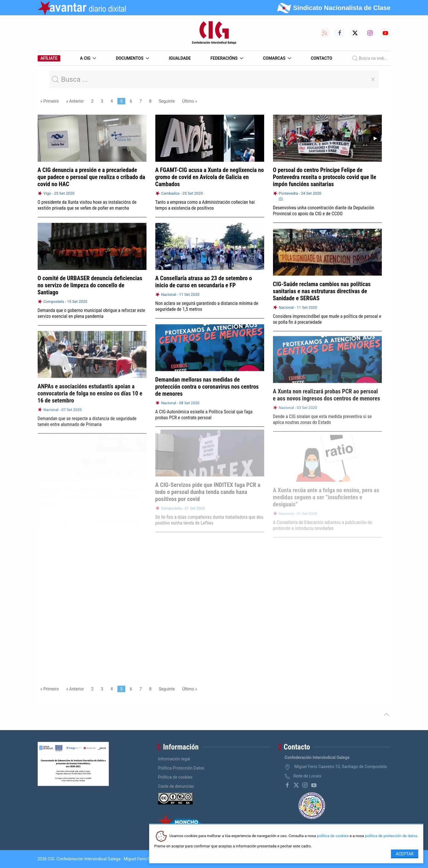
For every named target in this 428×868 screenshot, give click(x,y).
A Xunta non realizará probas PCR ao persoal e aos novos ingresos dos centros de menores (327, 391)
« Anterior (75, 101)
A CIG (88, 58)
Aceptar (405, 854)
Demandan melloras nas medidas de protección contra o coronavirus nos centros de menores (207, 385)
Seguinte (167, 101)
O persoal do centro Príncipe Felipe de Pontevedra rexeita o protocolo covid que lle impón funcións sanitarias (325, 177)
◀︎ (282, 138)
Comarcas (277, 58)
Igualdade (180, 58)
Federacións (227, 58)
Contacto (322, 58)
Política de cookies (175, 777)
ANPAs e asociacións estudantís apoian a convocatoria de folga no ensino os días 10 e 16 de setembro (90, 391)
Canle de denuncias (176, 786)
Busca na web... (370, 58)
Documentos (133, 58)
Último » (190, 101)
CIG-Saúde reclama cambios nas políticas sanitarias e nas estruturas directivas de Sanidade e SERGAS (322, 290)
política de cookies (333, 836)
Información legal (174, 759)
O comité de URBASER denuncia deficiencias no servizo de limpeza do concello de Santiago (90, 285)
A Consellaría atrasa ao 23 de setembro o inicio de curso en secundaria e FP (204, 281)
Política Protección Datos (181, 768)
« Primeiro (50, 101)
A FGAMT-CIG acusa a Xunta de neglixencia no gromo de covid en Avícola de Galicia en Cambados (210, 177)
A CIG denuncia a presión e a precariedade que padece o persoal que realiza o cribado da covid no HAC (91, 177)
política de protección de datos (391, 836)
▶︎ (378, 138)
